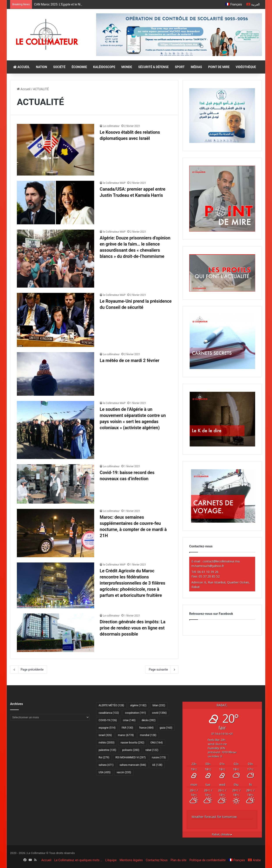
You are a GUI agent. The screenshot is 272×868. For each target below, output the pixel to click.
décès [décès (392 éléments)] (149, 720)
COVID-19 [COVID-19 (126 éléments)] (108, 720)
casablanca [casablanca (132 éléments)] (109, 713)
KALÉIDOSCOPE (104, 67)
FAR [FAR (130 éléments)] (127, 728)
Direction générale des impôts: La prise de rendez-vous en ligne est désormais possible (132, 628)
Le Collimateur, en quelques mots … (78, 860)
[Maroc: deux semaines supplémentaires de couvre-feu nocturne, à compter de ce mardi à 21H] (56, 533)
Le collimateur (111, 126)
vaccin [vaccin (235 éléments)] (124, 772)
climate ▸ (222, 834)
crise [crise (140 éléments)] (129, 720)
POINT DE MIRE (219, 67)
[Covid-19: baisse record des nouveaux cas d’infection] (56, 484)
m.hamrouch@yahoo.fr (208, 566)
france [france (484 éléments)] (146, 728)
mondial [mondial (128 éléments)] (148, 735)
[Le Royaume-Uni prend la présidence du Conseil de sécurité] (56, 320)
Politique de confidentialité (208, 860)
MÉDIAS (196, 67)
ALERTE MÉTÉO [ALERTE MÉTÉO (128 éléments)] (111, 705)
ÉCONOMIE (79, 67)
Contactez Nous (157, 860)
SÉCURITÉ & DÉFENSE (153, 67)
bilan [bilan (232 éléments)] (159, 705)
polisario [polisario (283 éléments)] (131, 750)
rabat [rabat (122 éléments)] (152, 750)
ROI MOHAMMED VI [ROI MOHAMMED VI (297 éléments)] (131, 757)
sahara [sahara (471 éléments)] (106, 765)
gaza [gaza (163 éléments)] (166, 728)
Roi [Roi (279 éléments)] (104, 757)
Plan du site (179, 860)
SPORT (180, 67)
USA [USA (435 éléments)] (104, 772)
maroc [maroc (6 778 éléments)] (126, 735)
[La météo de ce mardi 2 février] (56, 374)
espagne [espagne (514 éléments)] (107, 728)
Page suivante (162, 669)
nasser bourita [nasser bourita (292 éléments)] (132, 743)
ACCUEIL (21, 67)
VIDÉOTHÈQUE (246, 67)
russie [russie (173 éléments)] (159, 757)
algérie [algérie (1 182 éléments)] (138, 705)
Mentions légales (131, 860)
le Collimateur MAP (114, 183)
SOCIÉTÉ (59, 67)
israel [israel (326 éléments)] (105, 735)
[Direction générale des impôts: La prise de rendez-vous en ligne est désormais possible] (56, 633)
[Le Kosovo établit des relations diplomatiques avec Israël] (56, 150)
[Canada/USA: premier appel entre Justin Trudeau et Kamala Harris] (56, 203)
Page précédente (29, 669)
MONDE (127, 67)
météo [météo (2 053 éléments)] (106, 743)
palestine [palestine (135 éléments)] (107, 750)
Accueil (24, 89)
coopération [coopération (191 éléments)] (135, 713)
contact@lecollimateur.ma (221, 561)
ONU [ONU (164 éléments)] (157, 743)
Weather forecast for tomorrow (214, 817)
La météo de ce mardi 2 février (129, 360)
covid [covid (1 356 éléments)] (159, 713)
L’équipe (111, 860)
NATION (42, 67)
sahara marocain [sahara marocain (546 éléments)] (133, 765)
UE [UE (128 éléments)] (157, 765)
